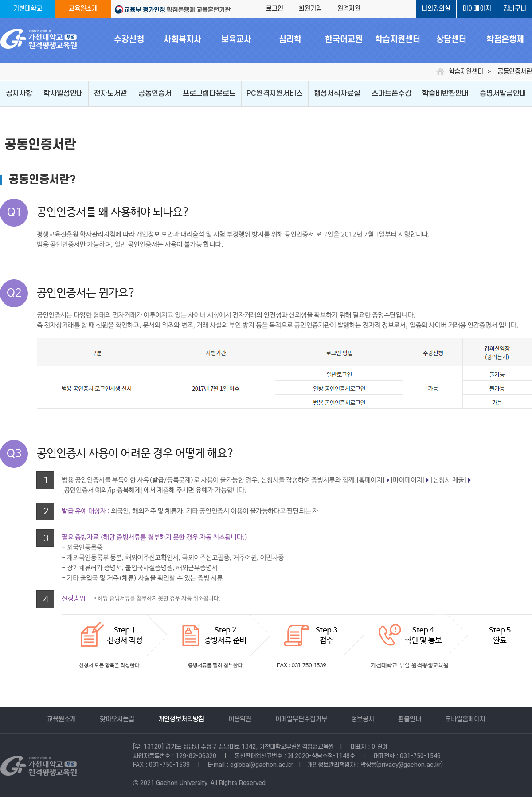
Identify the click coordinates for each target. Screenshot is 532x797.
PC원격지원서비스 (275, 94)
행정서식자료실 (337, 94)
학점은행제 (505, 40)
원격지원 (349, 9)
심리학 (290, 40)
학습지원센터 (398, 40)
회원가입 (310, 9)
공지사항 (19, 94)
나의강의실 (436, 9)
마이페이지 (477, 9)
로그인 (275, 9)
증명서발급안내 (503, 94)
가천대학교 (28, 9)
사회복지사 (182, 40)
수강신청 (129, 40)
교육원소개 (83, 9)
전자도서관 (111, 94)
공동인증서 (155, 94)
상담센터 (451, 40)
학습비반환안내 (445, 94)
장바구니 (515, 9)
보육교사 (236, 40)
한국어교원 (344, 40)
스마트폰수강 (391, 94)
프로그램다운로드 (209, 94)
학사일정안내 (63, 94)
